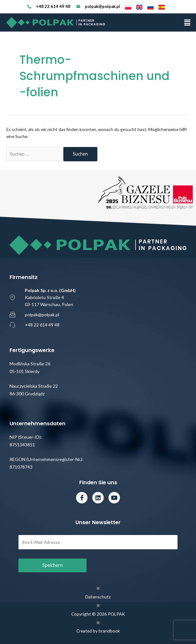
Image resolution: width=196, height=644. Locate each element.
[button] (187, 22)
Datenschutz (98, 597)
